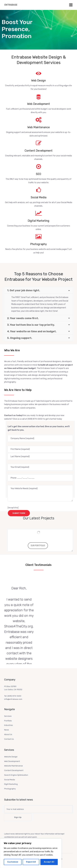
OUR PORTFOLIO (38, 546)
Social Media (10, 780)
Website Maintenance (13, 766)
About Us (8, 734)
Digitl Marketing (11, 784)
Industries (9, 725)
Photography (10, 789)
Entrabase (11, 5)
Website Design (11, 757)
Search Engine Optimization (16, 775)
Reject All (31, 862)
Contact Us (9, 739)
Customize (13, 862)
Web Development (12, 761)
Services (8, 716)
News (7, 730)
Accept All (49, 862)
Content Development (14, 770)
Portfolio (8, 721)
